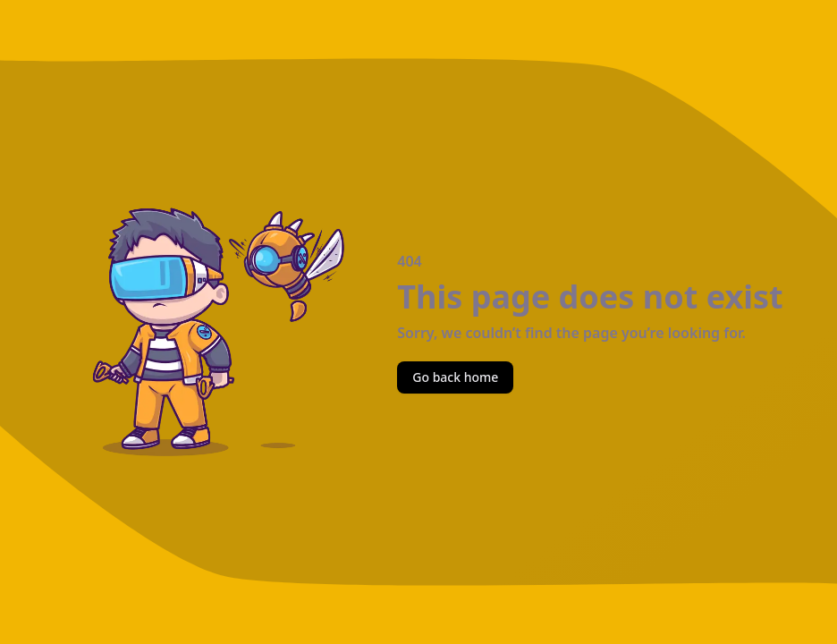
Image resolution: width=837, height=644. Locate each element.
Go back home (455, 377)
